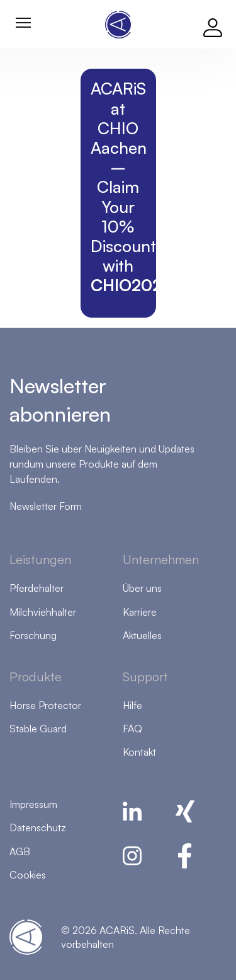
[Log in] (213, 25)
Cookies (28, 875)
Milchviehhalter (43, 612)
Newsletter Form (46, 506)
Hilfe (132, 705)
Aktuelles (142, 635)
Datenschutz (38, 827)
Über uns (142, 588)
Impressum (33, 804)
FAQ (132, 729)
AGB (20, 851)
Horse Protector (45, 705)
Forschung (33, 635)
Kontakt (139, 752)
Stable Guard (38, 729)
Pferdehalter (37, 588)
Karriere (140, 612)
